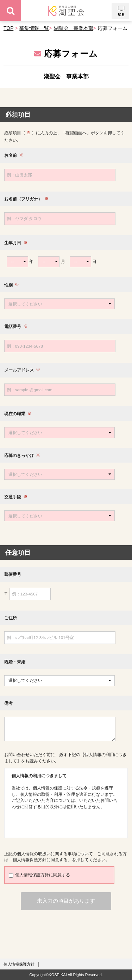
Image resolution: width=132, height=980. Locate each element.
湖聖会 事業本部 (74, 28)
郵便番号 (13, 574)
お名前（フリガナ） (23, 199)
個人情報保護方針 (19, 964)
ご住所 (11, 618)
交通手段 (13, 497)
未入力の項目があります (66, 901)
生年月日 (13, 243)
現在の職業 (15, 414)
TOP (8, 28)
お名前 (11, 155)
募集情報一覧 (34, 28)
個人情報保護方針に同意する (39, 875)
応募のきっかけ (19, 455)
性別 (8, 285)
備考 (8, 703)
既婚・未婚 (15, 662)
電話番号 (13, 326)
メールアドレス (19, 370)
